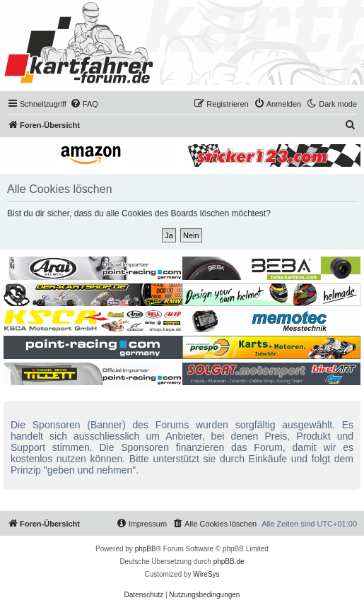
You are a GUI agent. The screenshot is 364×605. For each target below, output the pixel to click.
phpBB (146, 549)
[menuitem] (84, 104)
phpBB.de (229, 562)
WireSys (206, 574)
